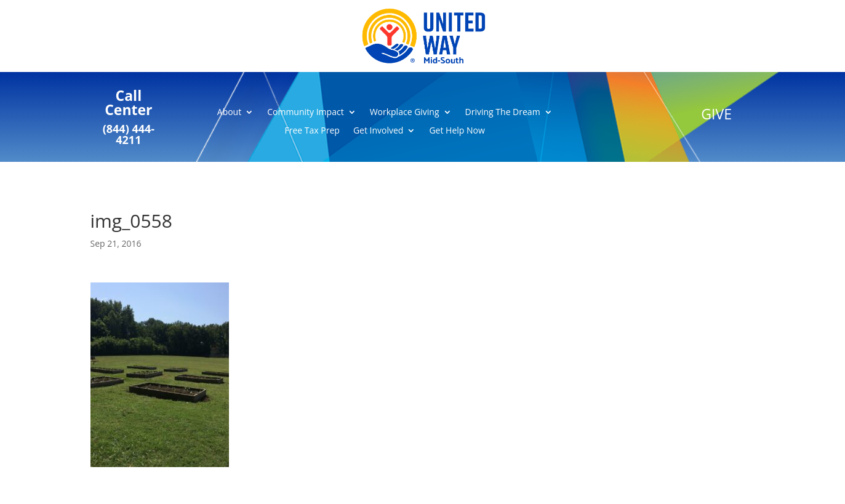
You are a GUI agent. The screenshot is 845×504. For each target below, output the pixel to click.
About (229, 113)
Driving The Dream (503, 113)
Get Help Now (457, 131)
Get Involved (378, 131)
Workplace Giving (405, 113)
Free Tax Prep (312, 131)
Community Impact (305, 113)
